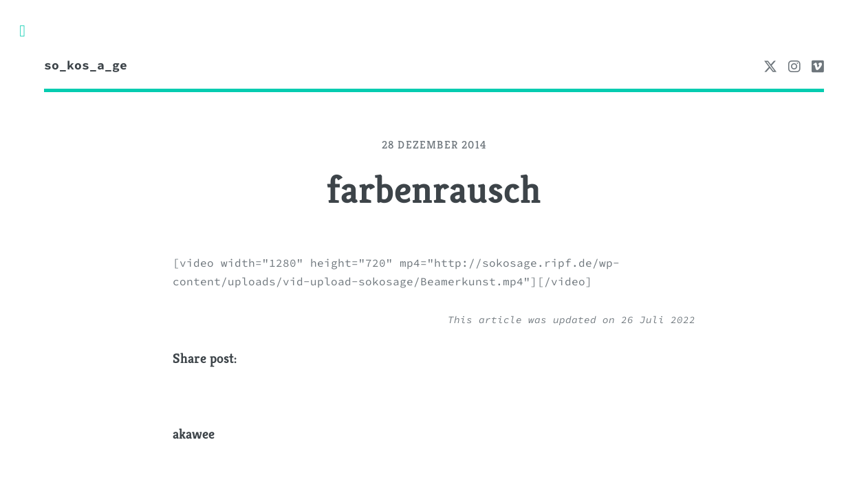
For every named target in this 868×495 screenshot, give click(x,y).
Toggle (30, 31)
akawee (194, 434)
